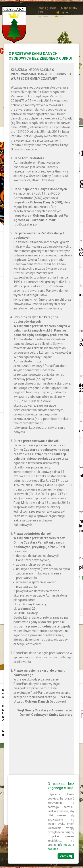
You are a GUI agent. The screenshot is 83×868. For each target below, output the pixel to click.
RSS (40, 12)
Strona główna (47, 8)
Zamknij (66, 856)
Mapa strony (69, 8)
